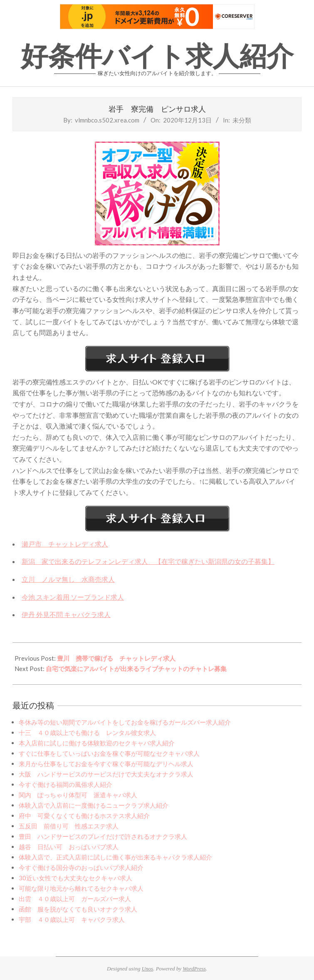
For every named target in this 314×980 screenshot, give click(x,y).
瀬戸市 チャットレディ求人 (65, 544)
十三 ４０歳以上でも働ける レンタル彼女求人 (87, 733)
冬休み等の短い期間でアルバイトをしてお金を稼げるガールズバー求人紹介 (125, 722)
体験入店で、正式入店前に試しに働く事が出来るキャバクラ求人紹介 (115, 857)
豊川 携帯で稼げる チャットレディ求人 (116, 658)
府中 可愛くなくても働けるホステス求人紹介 (84, 816)
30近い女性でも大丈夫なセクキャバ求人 (75, 878)
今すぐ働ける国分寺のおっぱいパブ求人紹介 (81, 867)
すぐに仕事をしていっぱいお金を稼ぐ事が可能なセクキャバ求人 (109, 753)
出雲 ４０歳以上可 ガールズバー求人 (75, 899)
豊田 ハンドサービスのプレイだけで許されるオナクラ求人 (103, 836)
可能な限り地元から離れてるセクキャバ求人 (81, 888)
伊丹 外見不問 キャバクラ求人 (66, 614)
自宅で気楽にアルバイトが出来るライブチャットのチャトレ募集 (136, 669)
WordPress (194, 969)
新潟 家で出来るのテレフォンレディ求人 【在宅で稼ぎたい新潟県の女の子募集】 (148, 561)
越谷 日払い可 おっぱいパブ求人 (69, 847)
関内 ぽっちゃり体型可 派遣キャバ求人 (78, 795)
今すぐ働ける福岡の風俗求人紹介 (66, 784)
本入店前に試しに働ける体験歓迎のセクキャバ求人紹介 (97, 743)
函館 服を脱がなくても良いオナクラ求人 (78, 909)
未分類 (242, 120)
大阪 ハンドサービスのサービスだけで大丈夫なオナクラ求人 (106, 774)
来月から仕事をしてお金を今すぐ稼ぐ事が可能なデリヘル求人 (106, 764)
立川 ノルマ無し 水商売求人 (68, 579)
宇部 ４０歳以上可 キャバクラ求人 (72, 919)
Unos (147, 969)
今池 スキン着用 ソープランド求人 (73, 597)
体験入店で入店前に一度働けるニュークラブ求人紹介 (94, 805)
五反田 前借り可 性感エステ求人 (69, 826)
